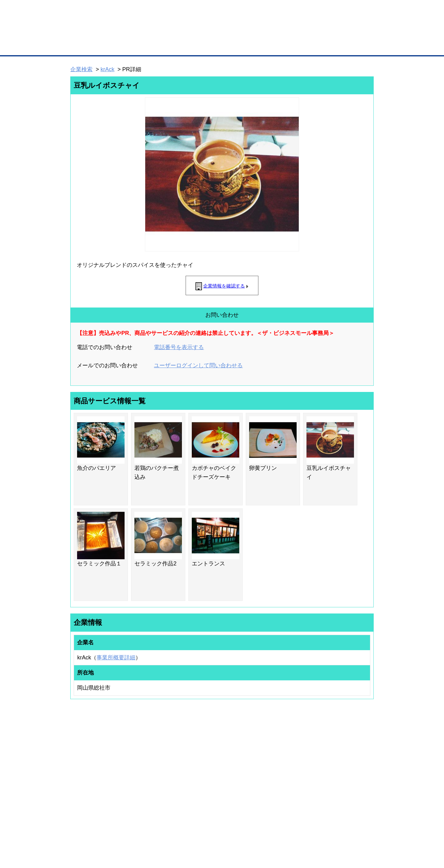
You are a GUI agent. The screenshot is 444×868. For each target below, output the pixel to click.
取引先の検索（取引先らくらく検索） (96, 767)
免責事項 (78, 840)
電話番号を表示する (179, 347)
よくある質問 (331, 767)
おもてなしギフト (285, 775)
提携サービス (150, 789)
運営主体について (335, 775)
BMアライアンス (153, 797)
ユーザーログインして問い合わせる (198, 365)
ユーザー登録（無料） (83, 759)
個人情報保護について (344, 831)
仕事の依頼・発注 (79, 775)
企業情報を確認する (224, 286)
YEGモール (280, 783)
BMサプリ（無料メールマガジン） (93, 799)
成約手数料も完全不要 (174, 33)
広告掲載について (120, 831)
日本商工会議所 (283, 759)
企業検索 (81, 69)
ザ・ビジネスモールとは (300, 10)
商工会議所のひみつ (287, 767)
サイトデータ (199, 831)
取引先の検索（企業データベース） (176, 46)
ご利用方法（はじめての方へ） (346, 759)
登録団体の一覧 (206, 759)
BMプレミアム (151, 759)
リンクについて (263, 831)
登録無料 (94, 33)
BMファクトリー (153, 781)
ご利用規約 (301, 831)
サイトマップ (161, 831)
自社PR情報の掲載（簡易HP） (90, 791)
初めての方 (80, 831)
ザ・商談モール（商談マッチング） (268, 46)
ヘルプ (230, 831)
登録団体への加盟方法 (211, 767)
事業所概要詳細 (116, 658)
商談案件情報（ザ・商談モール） (92, 783)
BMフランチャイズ (154, 805)
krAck (107, 69)
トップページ (84, 46)
